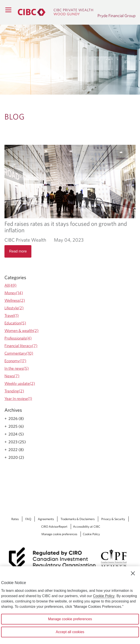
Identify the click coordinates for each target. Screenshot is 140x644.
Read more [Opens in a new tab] (18, 251)
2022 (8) (16, 450)
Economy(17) (15, 361)
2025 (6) (16, 426)
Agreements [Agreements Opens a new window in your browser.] (46, 519)
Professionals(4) (18, 338)
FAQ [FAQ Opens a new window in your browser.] (28, 519)
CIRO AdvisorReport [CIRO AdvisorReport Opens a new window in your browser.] (54, 527)
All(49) (10, 285)
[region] (70, 605)
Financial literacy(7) (21, 346)
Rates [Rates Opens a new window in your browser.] (15, 519)
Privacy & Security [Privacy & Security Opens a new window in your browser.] (113, 519)
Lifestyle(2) (14, 308)
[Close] (133, 573)
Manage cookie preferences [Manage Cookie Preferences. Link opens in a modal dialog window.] (59, 534)
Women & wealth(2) (21, 331)
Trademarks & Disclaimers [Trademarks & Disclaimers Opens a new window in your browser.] (78, 519)
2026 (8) (16, 419)
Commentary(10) (19, 353)
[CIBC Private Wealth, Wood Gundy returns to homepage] (55, 12)
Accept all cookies (70, 632)
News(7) (12, 376)
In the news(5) (17, 368)
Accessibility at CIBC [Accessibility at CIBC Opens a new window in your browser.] (87, 527)
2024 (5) (16, 434)
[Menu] (8, 10)
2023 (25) (17, 442)
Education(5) (15, 323)
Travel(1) (12, 315)
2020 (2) (16, 457)
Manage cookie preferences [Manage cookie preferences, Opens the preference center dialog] (70, 619)
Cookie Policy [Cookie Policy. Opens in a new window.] (104, 596)
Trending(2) (14, 391)
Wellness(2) (15, 300)
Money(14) (14, 293)
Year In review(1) (18, 399)
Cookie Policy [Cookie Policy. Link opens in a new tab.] (91, 534)
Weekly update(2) (20, 383)
